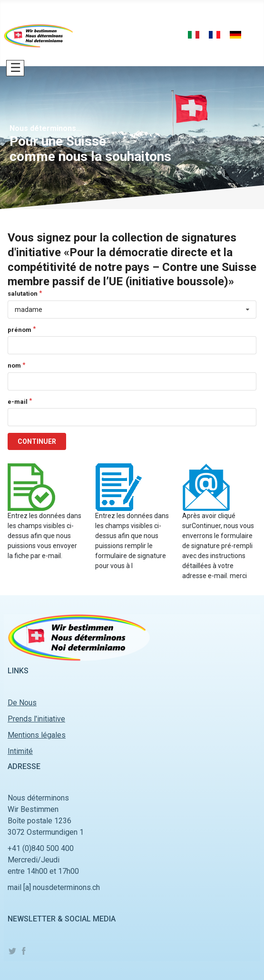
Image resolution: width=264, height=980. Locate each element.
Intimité (20, 751)
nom (14, 365)
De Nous (22, 703)
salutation (23, 294)
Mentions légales (37, 735)
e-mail (18, 402)
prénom (20, 330)
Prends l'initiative (36, 719)
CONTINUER (37, 441)
